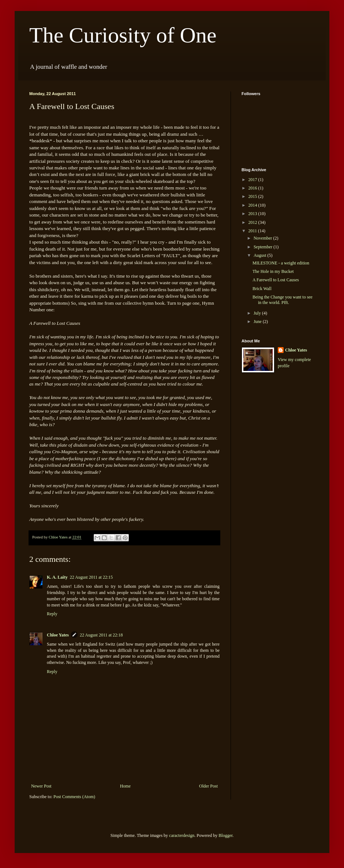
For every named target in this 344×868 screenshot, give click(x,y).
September (263, 247)
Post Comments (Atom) (74, 797)
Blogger (225, 835)
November (263, 238)
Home (125, 786)
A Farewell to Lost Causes (276, 280)
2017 (253, 180)
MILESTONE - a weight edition (281, 263)
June (258, 322)
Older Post (208, 786)
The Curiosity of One (123, 35)
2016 (253, 188)
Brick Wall (262, 289)
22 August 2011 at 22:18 (101, 635)
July (258, 313)
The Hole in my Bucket (273, 271)
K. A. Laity (57, 577)
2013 (253, 214)
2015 (253, 196)
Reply (52, 614)
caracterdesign (182, 835)
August (261, 255)
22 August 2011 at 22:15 (91, 577)
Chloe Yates (58, 635)
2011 (253, 231)
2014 (253, 205)
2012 (253, 222)
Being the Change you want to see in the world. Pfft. (283, 300)
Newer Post (41, 786)
